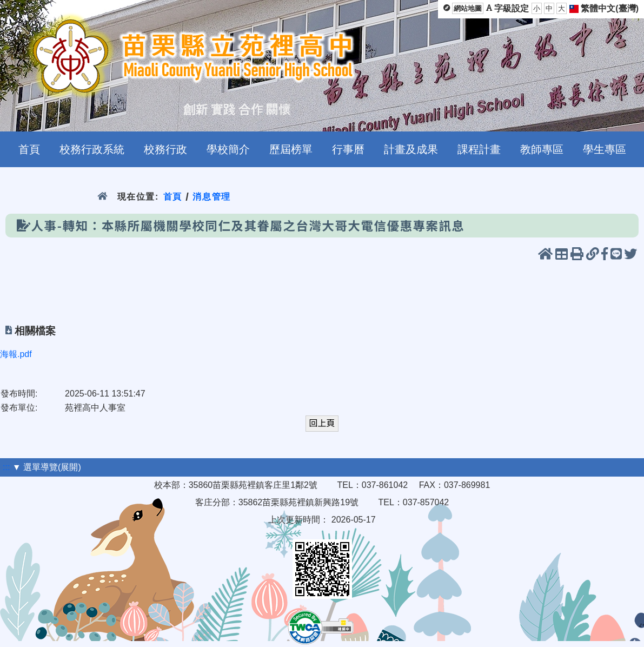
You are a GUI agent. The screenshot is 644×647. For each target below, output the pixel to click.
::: (6, 467)
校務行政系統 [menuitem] (92, 149)
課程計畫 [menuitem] (479, 149)
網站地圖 (468, 8)
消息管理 (212, 197)
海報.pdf (16, 354)
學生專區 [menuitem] (605, 149)
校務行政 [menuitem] (165, 149)
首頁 (173, 197)
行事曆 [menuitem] (348, 149)
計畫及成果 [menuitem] (411, 149)
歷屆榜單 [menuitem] (291, 149)
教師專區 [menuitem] (542, 149)
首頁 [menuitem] (29, 149)
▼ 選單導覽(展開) (47, 467)
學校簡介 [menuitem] (228, 149)
